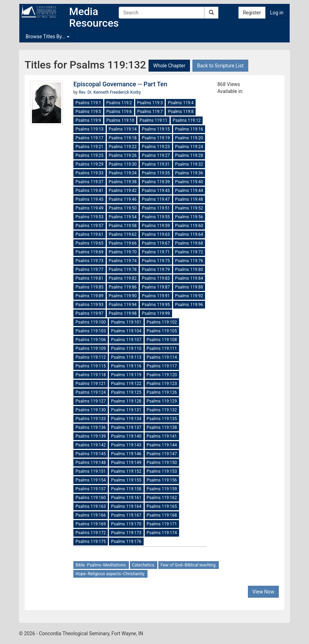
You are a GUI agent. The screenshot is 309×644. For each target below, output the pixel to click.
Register (252, 13)
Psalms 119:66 (123, 243)
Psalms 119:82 (123, 278)
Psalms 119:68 (189, 243)
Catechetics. (144, 565)
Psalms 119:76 (189, 261)
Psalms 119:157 (91, 489)
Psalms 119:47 (156, 199)
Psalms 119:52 (189, 208)
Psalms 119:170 (126, 524)
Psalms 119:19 (156, 138)
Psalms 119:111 (162, 348)
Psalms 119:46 (123, 199)
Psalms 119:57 (90, 226)
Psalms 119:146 (126, 454)
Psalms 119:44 (189, 191)
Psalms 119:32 (189, 164)
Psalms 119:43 (156, 191)
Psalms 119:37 (90, 182)
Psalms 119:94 (123, 305)
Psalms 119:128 (126, 401)
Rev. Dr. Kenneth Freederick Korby (110, 92)
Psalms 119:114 (162, 357)
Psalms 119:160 (91, 498)
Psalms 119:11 (153, 120)
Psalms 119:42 (123, 191)
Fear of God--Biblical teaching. (189, 565)
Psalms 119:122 (126, 384)
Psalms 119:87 (156, 287)
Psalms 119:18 (123, 138)
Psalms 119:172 (91, 533)
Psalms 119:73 (90, 261)
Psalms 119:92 (189, 296)
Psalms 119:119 (126, 375)
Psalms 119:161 (126, 498)
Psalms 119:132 (162, 410)
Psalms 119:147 (162, 454)
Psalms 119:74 (123, 261)
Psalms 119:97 (90, 313)
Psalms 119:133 (91, 419)
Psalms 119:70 (123, 252)
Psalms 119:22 (123, 147)
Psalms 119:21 (90, 147)
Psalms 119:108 (162, 340)
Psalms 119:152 (126, 471)
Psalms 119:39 (156, 182)
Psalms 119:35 (156, 173)
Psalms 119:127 (91, 401)
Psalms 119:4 (181, 103)
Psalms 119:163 (91, 506)
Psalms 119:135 (162, 419)
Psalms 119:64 (189, 234)
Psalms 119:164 (126, 506)
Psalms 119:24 (189, 147)
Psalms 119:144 (162, 445)
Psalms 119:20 (189, 138)
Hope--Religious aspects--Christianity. (110, 574)
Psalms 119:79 (156, 270)
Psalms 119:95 (156, 305)
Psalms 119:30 (123, 164)
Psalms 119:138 (162, 427)
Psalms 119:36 (189, 173)
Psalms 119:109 (91, 348)
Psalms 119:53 (90, 217)
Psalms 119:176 (126, 542)
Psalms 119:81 (90, 278)
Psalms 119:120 (162, 375)
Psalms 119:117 (162, 366)
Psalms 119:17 (90, 138)
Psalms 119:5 (88, 112)
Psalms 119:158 (126, 489)
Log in (277, 13)
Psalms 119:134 (126, 419)
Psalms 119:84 (189, 278)
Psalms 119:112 (91, 357)
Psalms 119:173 (126, 533)
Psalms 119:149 (126, 463)
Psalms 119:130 (91, 410)
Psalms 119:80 (189, 270)
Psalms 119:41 (90, 191)
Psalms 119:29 (90, 164)
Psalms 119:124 (91, 392)
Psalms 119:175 (91, 542)
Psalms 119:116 (126, 366)
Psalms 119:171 (162, 524)
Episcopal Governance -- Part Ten (120, 84)
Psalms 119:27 (156, 155)
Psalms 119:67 (156, 243)
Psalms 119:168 (162, 515)
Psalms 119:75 (156, 261)
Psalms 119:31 (156, 164)
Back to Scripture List (220, 66)
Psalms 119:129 (162, 401)
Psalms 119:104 (126, 331)
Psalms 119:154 (91, 480)
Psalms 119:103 (91, 331)
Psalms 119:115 (91, 366)
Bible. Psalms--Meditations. (101, 565)
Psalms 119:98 (123, 313)
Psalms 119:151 (91, 471)
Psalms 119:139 (91, 436)
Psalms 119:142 (91, 445)
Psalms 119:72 (189, 252)
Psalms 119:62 (123, 234)
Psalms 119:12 (187, 120)
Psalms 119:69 (90, 252)
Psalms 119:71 (156, 252)
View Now (263, 592)
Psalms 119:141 (162, 436)
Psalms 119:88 (189, 287)
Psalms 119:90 (123, 296)
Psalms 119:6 (119, 112)
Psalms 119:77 (90, 270)
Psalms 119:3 (150, 103)
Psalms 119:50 (123, 208)
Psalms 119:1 (88, 103)
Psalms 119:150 (162, 463)
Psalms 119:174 (162, 533)
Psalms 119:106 (91, 340)
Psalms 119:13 (90, 129)
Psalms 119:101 (126, 322)
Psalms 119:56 (189, 217)
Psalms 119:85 (90, 287)
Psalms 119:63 (156, 234)
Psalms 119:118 (91, 375)
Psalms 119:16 (189, 129)
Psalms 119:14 (123, 129)
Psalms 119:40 (189, 182)
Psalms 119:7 (150, 112)
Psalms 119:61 (90, 234)
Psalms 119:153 (162, 471)
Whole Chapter (169, 66)
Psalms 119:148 (91, 463)
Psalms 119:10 (120, 120)
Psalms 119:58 (123, 226)
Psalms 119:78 (123, 270)
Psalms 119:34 (123, 173)
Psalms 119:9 (88, 120)
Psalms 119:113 (126, 357)
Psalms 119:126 (162, 392)
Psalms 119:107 (126, 340)
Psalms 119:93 (90, 305)
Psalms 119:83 (156, 278)
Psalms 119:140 (126, 436)
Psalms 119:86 (123, 287)
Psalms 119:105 (162, 331)
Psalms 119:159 (162, 489)
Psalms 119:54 (123, 217)
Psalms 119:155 (126, 480)
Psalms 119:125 (126, 392)
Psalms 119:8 (181, 112)
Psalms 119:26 (123, 155)
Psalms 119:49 (90, 208)
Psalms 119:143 (126, 445)
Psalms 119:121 (91, 384)
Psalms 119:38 (123, 182)
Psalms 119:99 (156, 313)
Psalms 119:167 (126, 515)
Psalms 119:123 (162, 384)
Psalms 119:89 (90, 296)
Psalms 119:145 (91, 454)
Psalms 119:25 (90, 155)
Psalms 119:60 (189, 226)
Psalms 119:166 (91, 515)
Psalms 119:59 (156, 226)
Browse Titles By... (48, 36)
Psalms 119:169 (91, 524)
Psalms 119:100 (91, 322)
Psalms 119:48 (189, 199)
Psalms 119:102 (162, 322)
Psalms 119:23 (156, 147)
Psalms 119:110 (126, 348)
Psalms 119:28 (189, 155)
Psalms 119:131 (126, 410)
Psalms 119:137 (126, 427)
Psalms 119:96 (189, 305)
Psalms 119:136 (91, 427)
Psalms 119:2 (119, 103)
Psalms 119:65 (90, 243)
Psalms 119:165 (162, 506)
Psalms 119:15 (156, 129)
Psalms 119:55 (156, 217)
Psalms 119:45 (90, 199)
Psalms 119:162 (162, 498)
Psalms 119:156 (162, 480)
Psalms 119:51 (156, 208)
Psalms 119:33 (90, 173)
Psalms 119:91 (156, 296)
